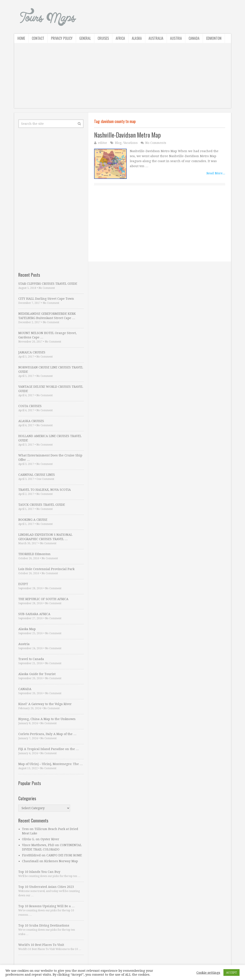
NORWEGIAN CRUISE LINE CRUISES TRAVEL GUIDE (51, 369)
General (85, 38)
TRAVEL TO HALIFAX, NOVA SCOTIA (45, 490)
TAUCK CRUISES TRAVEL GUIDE (42, 505)
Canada (194, 38)
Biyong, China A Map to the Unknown (47, 719)
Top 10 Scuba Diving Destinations (44, 925)
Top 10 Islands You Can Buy (39, 872)
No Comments (156, 143)
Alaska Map (27, 629)
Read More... (216, 173)
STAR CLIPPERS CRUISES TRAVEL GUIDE (48, 284)
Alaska (137, 38)
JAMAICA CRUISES (32, 352)
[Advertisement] (123, 78)
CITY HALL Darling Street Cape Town (46, 299)
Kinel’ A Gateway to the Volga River (45, 704)
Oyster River (50, 839)
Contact (38, 38)
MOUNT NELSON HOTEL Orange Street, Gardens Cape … (47, 335)
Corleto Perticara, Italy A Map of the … (47, 734)
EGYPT (23, 584)
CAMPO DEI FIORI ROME (64, 855)
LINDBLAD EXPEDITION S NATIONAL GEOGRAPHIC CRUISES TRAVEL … (45, 537)
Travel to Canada (31, 659)
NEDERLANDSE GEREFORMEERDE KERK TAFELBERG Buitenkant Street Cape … (47, 316)
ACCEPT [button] (231, 973)
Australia (156, 38)
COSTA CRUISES (30, 406)
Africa (120, 38)
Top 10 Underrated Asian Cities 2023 (46, 887)
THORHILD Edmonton (34, 554)
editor (103, 143)
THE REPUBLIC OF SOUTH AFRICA (43, 599)
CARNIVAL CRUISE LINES (37, 475)
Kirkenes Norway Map (61, 861)
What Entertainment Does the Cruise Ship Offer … (50, 458)
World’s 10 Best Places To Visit (41, 945)
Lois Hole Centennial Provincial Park (46, 569)
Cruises (103, 38)
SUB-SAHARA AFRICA (34, 614)
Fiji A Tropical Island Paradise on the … (49, 749)
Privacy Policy (62, 38)
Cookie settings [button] (208, 973)
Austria (176, 38)
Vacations (130, 143)
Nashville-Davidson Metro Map (127, 135)
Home (21, 38)
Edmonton (214, 38)
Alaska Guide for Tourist (37, 674)
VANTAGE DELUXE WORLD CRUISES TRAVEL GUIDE (51, 389)
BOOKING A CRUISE (33, 520)
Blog (118, 143)
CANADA (25, 689)
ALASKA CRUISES (31, 421)
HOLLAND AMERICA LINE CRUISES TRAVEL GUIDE (50, 438)
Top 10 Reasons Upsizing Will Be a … (46, 906)
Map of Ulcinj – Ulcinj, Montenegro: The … (51, 764)
